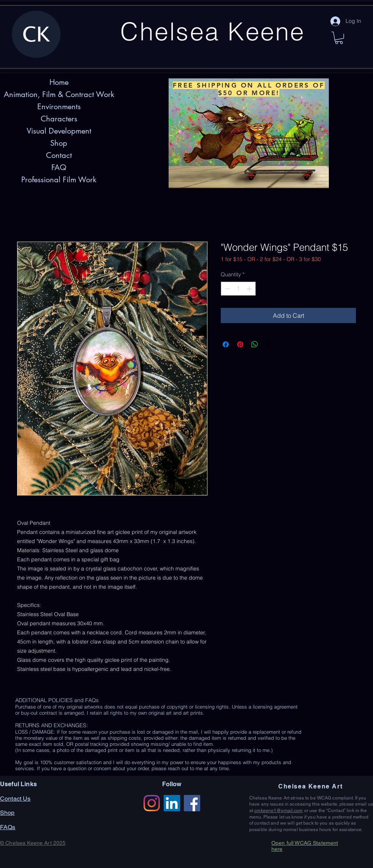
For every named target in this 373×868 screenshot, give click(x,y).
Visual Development (59, 131)
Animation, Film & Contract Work (59, 94)
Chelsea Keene (213, 31)
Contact (59, 155)
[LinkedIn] (172, 803)
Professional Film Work (59, 180)
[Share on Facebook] (226, 344)
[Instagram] (152, 803)
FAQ (59, 167)
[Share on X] (269, 344)
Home (59, 82)
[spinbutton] (238, 289)
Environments (59, 107)
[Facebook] (192, 803)
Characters (59, 119)
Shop (59, 143)
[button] (339, 38)
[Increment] (250, 289)
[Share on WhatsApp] (255, 344)
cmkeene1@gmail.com (278, 811)
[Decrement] (227, 289)
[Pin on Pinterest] (240, 344)
